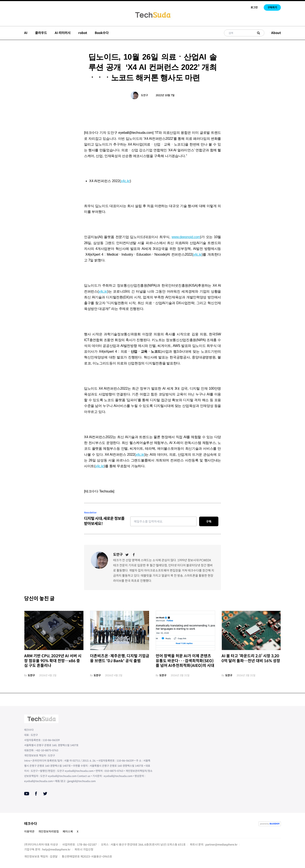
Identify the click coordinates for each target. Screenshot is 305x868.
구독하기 (272, 7)
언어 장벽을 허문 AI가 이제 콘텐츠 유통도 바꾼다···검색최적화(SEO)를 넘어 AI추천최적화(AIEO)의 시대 (185, 661)
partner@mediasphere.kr (221, 845)
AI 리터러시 (63, 33)
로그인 (254, 7)
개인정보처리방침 (49, 832)
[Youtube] (27, 794)
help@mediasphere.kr (56, 850)
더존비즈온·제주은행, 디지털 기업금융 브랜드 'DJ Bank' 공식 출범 (120, 658)
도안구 (144, 95)
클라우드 (41, 33)
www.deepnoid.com (186, 237)
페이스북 (68, 832)
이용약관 (29, 832)
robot (83, 33)
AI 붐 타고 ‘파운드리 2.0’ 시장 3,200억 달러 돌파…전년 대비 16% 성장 (251, 658)
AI (26, 33)
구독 (209, 522)
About (276, 33)
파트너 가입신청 (84, 850)
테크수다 (31, 824)
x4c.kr (125, 181)
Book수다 (102, 33)
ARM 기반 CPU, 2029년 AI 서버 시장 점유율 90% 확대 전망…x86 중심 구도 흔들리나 (53, 661)
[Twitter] (127, 555)
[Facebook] (134, 555)
